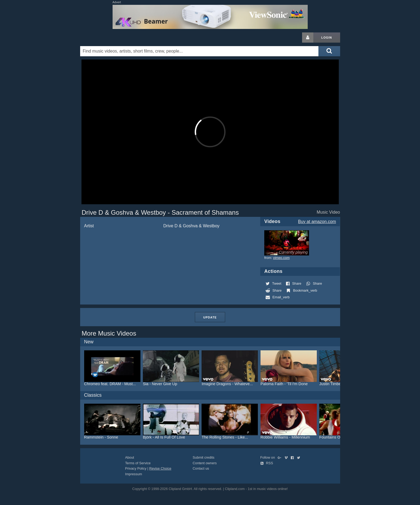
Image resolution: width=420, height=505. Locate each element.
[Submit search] (329, 51)
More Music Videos (109, 333)
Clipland (108, 38)
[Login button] (308, 38)
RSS (267, 463)
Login (327, 38)
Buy (317, 222)
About (130, 457)
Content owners (205, 463)
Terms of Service (138, 463)
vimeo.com (281, 258)
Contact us (201, 468)
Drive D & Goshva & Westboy (191, 226)
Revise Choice (160, 468)
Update (210, 317)
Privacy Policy (136, 468)
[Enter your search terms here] (199, 51)
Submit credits (204, 457)
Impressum (134, 474)
